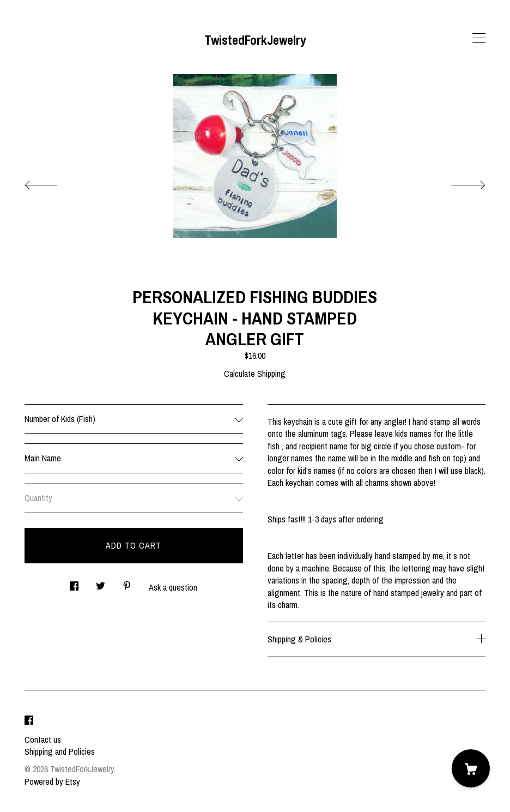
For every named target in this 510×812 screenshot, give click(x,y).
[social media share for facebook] (74, 583)
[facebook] (29, 721)
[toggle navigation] (479, 38)
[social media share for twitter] (101, 583)
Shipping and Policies (60, 751)
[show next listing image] (458, 182)
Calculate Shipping (255, 374)
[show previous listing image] (52, 182)
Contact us (43, 739)
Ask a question (173, 587)
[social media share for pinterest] (127, 583)
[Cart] (471, 768)
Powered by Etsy (52, 781)
